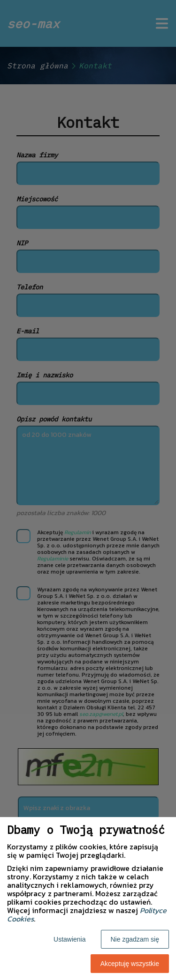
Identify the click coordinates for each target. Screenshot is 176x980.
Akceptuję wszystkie (130, 964)
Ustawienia (69, 939)
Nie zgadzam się (135, 939)
